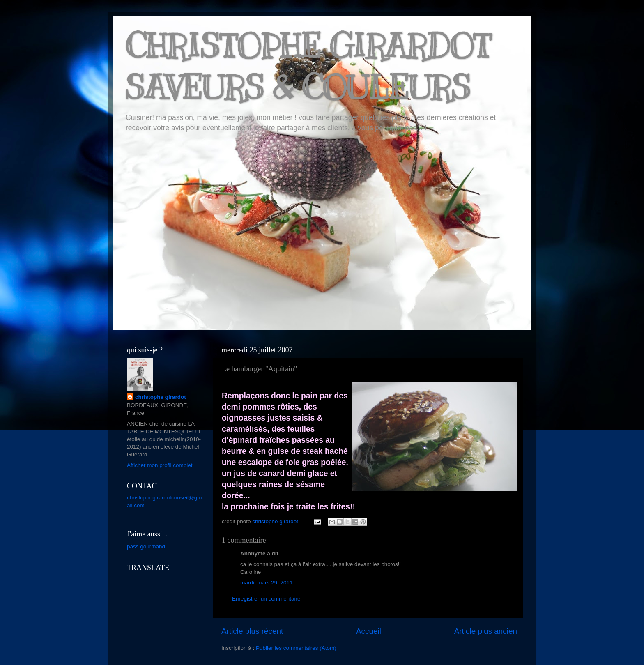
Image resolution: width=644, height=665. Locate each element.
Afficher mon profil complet (160, 465)
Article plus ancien (486, 631)
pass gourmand (146, 546)
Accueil (369, 631)
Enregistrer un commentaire (266, 599)
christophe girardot (161, 397)
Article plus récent (252, 631)
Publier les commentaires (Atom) (296, 648)
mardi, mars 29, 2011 (267, 583)
